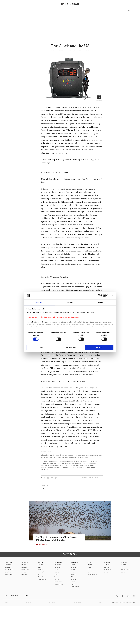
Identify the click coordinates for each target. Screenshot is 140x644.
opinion (43, 489)
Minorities (24, 572)
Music (89, 567)
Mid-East (40, 565)
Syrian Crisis (41, 577)
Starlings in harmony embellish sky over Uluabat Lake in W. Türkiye (58, 539)
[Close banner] (113, 296)
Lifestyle (75, 562)
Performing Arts (92, 574)
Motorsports (108, 570)
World (41, 562)
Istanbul (24, 565)
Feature (73, 584)
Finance (57, 572)
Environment (75, 567)
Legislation (8, 567)
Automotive (58, 565)
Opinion (124, 562)
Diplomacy (8, 565)
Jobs (6, 603)
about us (52, 603)
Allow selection (70, 347)
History (73, 582)
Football (106, 565)
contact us (77, 603)
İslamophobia (42, 579)
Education (24, 567)
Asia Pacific (41, 572)
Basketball (107, 567)
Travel (73, 570)
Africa (40, 574)
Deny (41, 347)
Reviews (90, 577)
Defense (57, 579)
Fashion (73, 574)
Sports (107, 562)
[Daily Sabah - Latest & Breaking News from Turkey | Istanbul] (70, 4)
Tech (56, 577)
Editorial (123, 572)
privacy (28, 603)
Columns (123, 565)
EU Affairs (8, 572)
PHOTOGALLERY (44, 544)
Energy (56, 570)
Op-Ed (122, 567)
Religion (73, 579)
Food (73, 572)
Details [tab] (70, 302)
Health (73, 565)
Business (58, 562)
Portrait (90, 572)
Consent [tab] (39, 302)
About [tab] (101, 302)
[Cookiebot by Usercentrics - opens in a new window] (99, 296)
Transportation (59, 582)
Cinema (90, 565)
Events (89, 570)
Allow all (99, 347)
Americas (41, 570)
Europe (40, 567)
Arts (89, 562)
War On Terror (9, 570)
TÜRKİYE (25, 562)
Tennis (106, 572)
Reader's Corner (125, 570)
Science (73, 577)
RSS (100, 603)
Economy (57, 567)
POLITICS (8, 562)
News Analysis (9, 574)
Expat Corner (75, 587)
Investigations (25, 570)
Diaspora (24, 574)
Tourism (57, 574)
